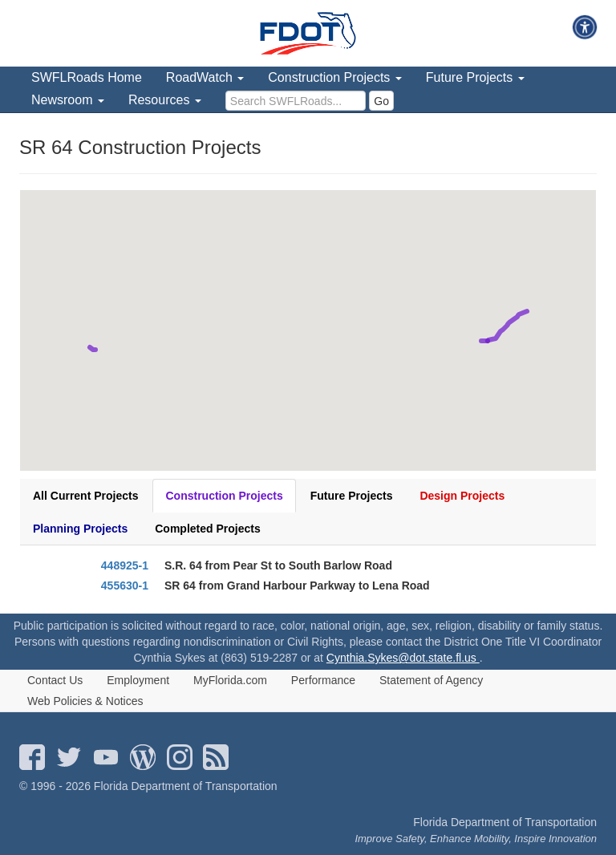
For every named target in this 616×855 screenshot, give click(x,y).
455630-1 (125, 586)
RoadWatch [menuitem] (205, 77)
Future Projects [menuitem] (475, 77)
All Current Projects (85, 496)
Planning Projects (80, 529)
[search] (296, 101)
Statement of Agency (431, 680)
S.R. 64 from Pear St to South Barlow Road (278, 565)
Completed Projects (207, 529)
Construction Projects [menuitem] (335, 77)
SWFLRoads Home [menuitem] (87, 77)
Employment (138, 680)
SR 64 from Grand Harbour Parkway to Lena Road (297, 586)
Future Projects (352, 496)
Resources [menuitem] (165, 100)
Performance (323, 680)
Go (381, 101)
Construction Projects (224, 496)
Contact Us (55, 680)
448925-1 (125, 565)
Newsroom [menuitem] (68, 100)
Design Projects (462, 496)
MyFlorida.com (230, 680)
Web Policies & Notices (85, 701)
